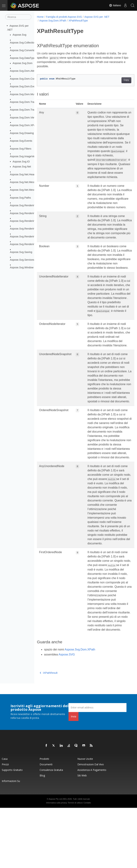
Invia (73, 776)
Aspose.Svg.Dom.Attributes (26, 71)
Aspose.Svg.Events (21, 141)
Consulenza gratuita (51, 830)
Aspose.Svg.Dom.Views (24, 118)
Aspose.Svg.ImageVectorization (28, 156)
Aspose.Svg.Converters (23, 50)
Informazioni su (11, 841)
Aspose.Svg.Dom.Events (24, 86)
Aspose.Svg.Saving (21, 252)
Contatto (87, 863)
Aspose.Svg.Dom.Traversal (26, 102)
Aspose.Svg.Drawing (22, 133)
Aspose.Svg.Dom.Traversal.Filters (29, 110)
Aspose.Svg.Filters (21, 148)
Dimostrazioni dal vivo (91, 824)
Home (40, 17)
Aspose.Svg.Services (22, 260)
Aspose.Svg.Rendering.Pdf (25, 229)
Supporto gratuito (12, 830)
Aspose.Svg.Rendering (23, 205)
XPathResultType (78, 21)
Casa (5, 819)
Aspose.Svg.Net (22, 167)
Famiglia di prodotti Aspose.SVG (64, 17)
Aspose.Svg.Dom (23, 63)
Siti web (82, 836)
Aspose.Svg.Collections (23, 42)
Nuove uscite (85, 819)
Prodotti (44, 819)
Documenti (46, 824)
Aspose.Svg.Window (22, 267)
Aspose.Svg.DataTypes (23, 58)
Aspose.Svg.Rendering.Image (27, 221)
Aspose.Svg (20, 35)
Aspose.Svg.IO (21, 161)
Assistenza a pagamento (92, 830)
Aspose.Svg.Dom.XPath (24, 125)
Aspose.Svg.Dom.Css (22, 79)
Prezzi (5, 824)
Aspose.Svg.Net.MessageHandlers (30, 190)
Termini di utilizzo (75, 863)
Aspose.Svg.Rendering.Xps (26, 244)
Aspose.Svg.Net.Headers (24, 174)
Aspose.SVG (67, 715)
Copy (119, 80)
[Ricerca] (18, 17)
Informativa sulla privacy (57, 863)
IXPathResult (49, 733)
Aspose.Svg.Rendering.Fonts (27, 213)
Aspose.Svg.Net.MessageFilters (28, 182)
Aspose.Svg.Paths (21, 198)
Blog (42, 836)
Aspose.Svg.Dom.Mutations (26, 94)
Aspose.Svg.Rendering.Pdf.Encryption (32, 236)
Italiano (115, 5)
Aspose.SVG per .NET (97, 17)
